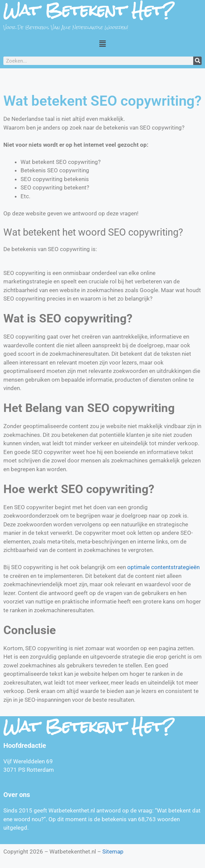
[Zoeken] (197, 61)
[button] (102, 43)
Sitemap (113, 852)
